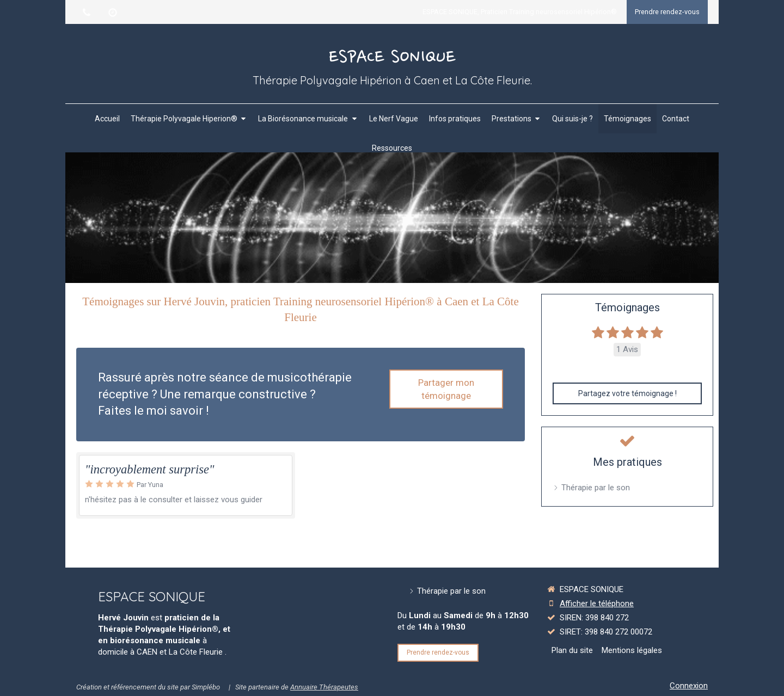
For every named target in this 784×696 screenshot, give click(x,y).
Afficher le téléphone (597, 603)
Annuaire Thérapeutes (324, 687)
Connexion (689, 686)
